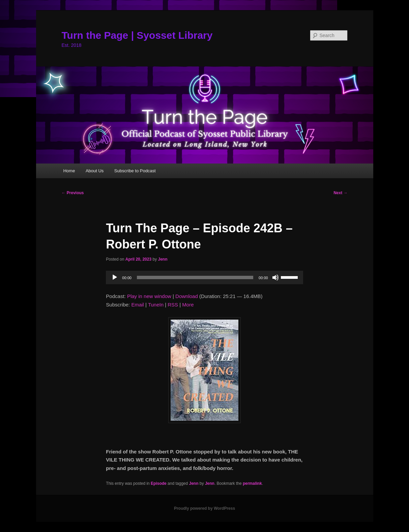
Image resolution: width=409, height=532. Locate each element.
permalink (252, 483)
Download (187, 296)
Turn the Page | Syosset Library (137, 35)
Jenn (163, 259)
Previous (73, 193)
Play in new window (149, 296)
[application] (204, 277)
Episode (159, 483)
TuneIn (156, 305)
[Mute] (275, 277)
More (188, 305)
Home (69, 171)
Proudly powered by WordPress (204, 508)
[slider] (195, 277)
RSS (173, 305)
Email (138, 305)
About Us (95, 171)
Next (340, 193)
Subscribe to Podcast (135, 171)
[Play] (115, 277)
